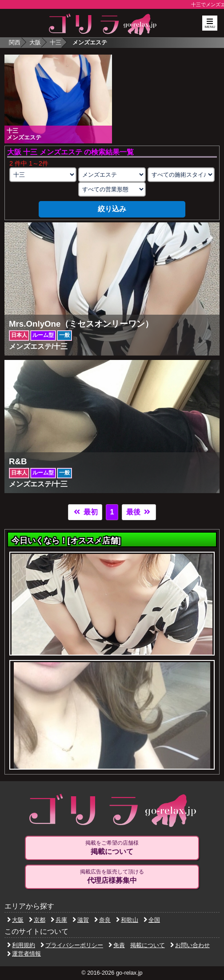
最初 (85, 512)
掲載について (148, 945)
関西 (15, 42)
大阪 (35, 42)
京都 (37, 920)
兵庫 (59, 920)
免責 (117, 945)
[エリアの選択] (43, 175)
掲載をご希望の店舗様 (112, 848)
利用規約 (21, 945)
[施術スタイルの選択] (181, 175)
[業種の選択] (112, 175)
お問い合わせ (190, 945)
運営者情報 (24, 954)
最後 (139, 512)
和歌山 (127, 920)
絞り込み (112, 209)
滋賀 (81, 920)
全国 (152, 920)
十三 (56, 42)
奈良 (102, 920)
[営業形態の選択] (112, 189)
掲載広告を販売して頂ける (112, 877)
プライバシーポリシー (72, 945)
